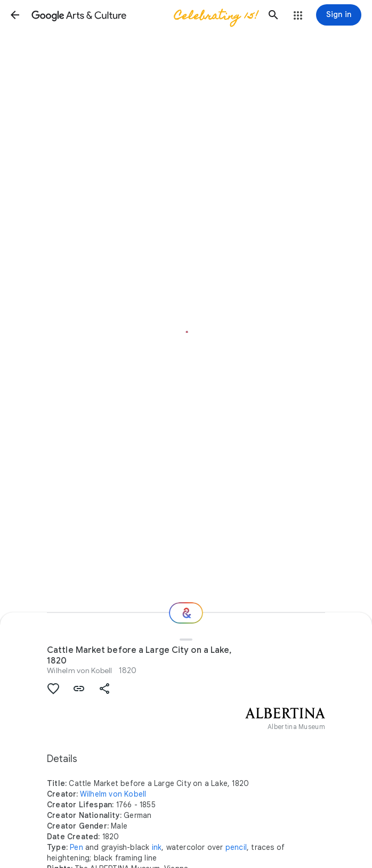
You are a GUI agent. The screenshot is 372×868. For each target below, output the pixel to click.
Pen (76, 847)
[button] (15, 15)
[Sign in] (339, 15)
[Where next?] (186, 613)
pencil (236, 847)
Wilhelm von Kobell (80, 670)
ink (157, 847)
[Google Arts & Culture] (144, 15)
